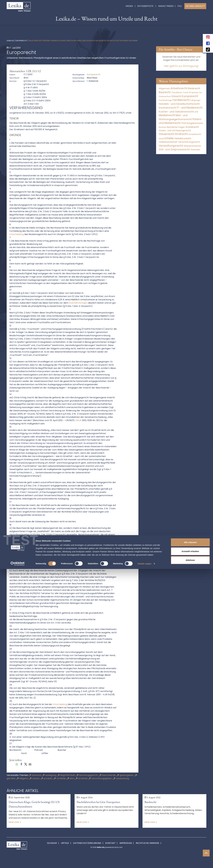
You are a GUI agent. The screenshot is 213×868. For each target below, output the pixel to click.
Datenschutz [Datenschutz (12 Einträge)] (165, 96)
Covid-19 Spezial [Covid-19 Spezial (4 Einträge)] (190, 93)
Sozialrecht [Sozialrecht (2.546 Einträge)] (192, 127)
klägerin (23, 778)
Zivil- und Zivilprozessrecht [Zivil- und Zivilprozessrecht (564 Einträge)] (174, 149)
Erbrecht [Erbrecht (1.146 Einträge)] (177, 96)
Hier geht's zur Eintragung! (181, 66)
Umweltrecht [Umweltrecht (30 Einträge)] (195, 134)
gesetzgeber (125, 775)
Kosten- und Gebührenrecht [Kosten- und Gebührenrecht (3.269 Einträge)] (176, 112)
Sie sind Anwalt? (195, 6)
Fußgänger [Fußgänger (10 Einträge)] (195, 100)
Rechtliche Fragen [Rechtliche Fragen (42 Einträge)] (176, 127)
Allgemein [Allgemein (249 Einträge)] (164, 88)
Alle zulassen (190, 841)
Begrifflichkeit (67, 775)
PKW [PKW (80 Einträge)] (184, 123)
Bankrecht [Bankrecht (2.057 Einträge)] (194, 88)
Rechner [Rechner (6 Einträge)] (163, 127)
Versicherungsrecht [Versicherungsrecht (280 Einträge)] (189, 142)
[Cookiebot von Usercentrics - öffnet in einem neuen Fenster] (18, 863)
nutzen (35, 778)
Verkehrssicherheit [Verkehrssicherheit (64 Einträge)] (168, 142)
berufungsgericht (87, 775)
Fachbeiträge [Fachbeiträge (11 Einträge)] (165, 100)
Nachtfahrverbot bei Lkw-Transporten (98, 802)
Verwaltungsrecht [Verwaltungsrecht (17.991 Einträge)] (171, 146)
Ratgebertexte (145, 6)
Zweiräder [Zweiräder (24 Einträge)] (195, 150)
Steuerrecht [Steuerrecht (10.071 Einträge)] (166, 134)
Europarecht (21, 41)
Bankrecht (150, 802)
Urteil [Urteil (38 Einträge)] (161, 139)
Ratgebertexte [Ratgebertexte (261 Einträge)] (195, 123)
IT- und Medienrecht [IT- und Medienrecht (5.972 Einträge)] (190, 108)
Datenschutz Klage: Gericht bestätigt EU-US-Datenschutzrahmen (34, 804)
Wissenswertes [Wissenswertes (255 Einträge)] (192, 146)
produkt (47, 778)
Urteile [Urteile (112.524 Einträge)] (169, 138)
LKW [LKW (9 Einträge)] (196, 112)
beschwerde (108, 775)
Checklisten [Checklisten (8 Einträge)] (177, 93)
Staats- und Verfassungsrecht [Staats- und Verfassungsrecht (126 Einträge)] (175, 130)
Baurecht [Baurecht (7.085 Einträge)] (165, 92)
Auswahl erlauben (190, 850)
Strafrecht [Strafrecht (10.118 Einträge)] (181, 134)
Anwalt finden (166, 6)
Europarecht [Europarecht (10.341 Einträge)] (190, 96)
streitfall (82, 778)
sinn (71, 778)
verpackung (121, 778)
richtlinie (60, 778)
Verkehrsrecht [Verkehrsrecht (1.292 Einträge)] (183, 138)
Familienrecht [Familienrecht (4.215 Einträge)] (181, 100)
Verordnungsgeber (101, 778)
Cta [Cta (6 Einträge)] (200, 93)
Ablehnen (190, 859)
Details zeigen (144, 863)
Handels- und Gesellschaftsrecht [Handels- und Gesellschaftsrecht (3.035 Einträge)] (179, 104)
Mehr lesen (15, 822)
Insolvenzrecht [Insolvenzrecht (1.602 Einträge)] (168, 108)
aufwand (35, 775)
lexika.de (10, 41)
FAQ (180, 6)
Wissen (129, 6)
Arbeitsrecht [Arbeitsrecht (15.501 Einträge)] (179, 88)
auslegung (50, 775)
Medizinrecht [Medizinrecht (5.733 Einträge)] (167, 115)
